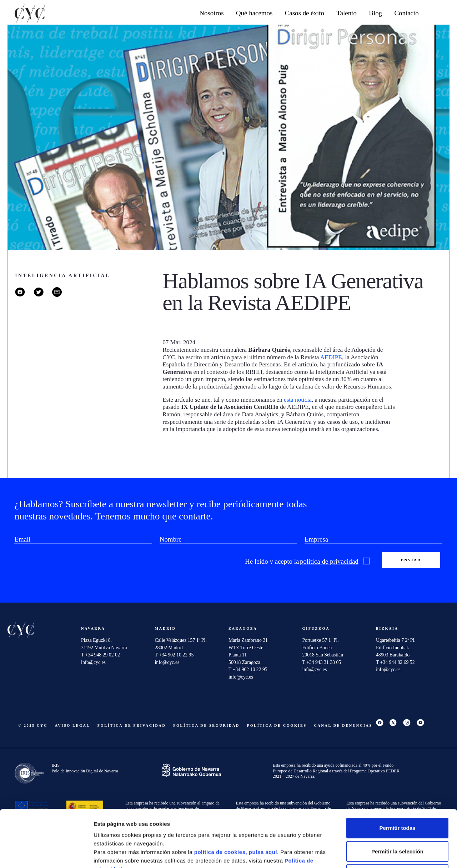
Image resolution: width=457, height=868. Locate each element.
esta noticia (298, 400)
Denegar (397, 821)
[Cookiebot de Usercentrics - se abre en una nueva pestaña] (46, 854)
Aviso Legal (72, 725)
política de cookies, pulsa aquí (236, 799)
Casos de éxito (305, 13)
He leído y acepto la (307, 562)
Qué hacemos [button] (254, 13)
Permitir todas (398, 774)
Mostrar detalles (384, 854)
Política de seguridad (206, 725)
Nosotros (211, 13)
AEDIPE (331, 357)
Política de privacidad (132, 725)
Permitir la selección (397, 798)
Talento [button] (346, 13)
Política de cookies (277, 725)
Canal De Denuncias (343, 725)
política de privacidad (329, 561)
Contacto (406, 13)
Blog (375, 13)
